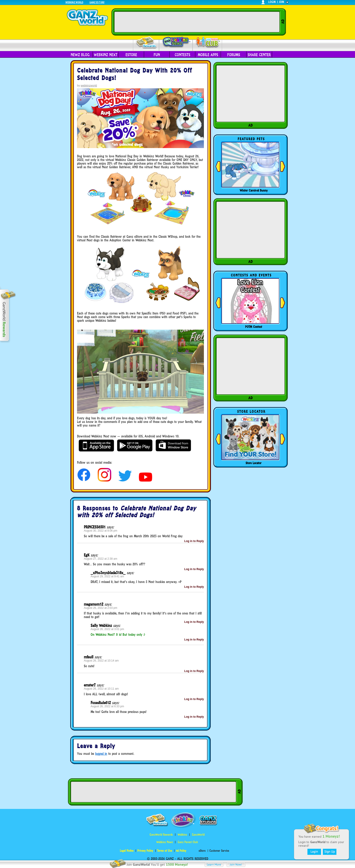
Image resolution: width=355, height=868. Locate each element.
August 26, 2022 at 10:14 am (101, 661)
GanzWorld (198, 835)
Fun (157, 55)
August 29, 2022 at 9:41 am (107, 576)
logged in (101, 754)
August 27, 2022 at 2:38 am (100, 559)
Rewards (146, 43)
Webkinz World (74, 2)
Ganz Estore (97, 2)
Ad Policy (181, 851)
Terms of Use (164, 851)
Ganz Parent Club (188, 842)
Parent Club (207, 42)
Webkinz (182, 835)
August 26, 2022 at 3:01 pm (107, 629)
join (282, 2)
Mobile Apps (208, 55)
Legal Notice (127, 851)
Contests (182, 55)
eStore (131, 55)
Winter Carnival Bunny (254, 190)
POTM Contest (254, 327)
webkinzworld (89, 86)
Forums (234, 55)
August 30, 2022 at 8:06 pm (100, 531)
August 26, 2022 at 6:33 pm (107, 706)
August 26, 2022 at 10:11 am (101, 689)
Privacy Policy (145, 851)
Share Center (259, 55)
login (272, 2)
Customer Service (219, 851)
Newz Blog (80, 55)
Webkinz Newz (176, 42)
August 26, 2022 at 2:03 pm (100, 608)
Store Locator (254, 463)
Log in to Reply (194, 541)
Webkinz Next (106, 55)
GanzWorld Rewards (161, 835)
